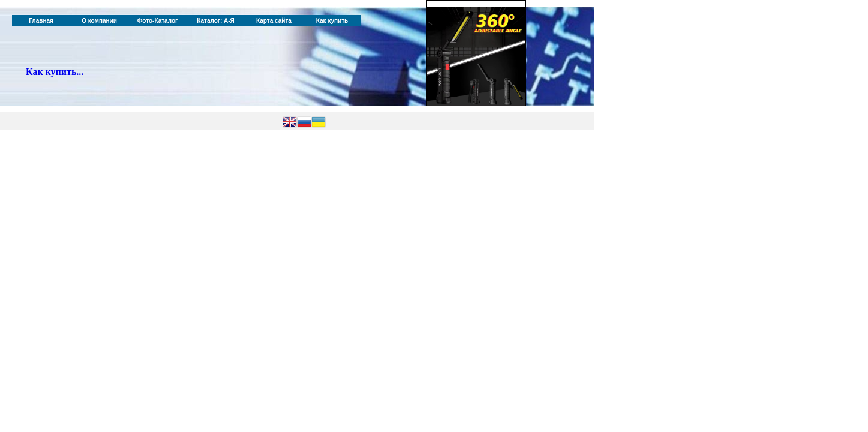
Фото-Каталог (157, 21)
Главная (41, 21)
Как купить (332, 21)
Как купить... (55, 72)
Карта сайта (274, 21)
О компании (99, 21)
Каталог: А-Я (216, 21)
